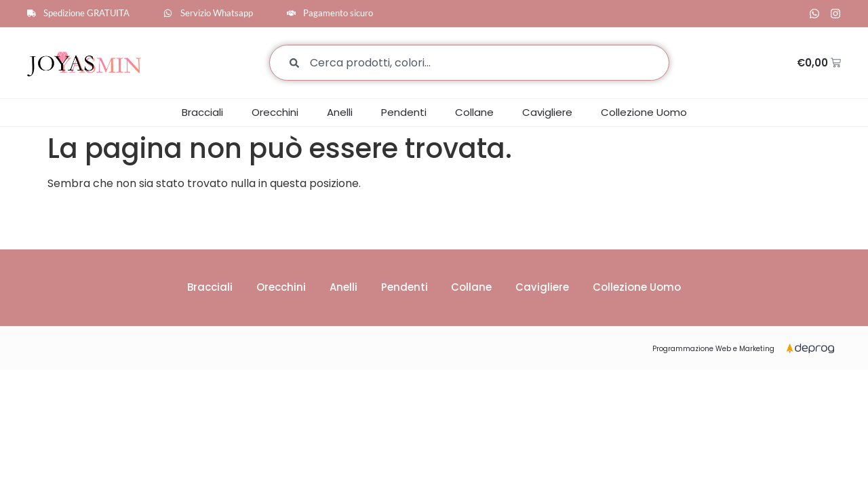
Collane (474, 113)
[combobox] (469, 63)
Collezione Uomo (644, 113)
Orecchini (275, 113)
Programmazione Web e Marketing (713, 349)
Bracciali (202, 113)
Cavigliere (547, 113)
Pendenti (404, 113)
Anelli (340, 113)
